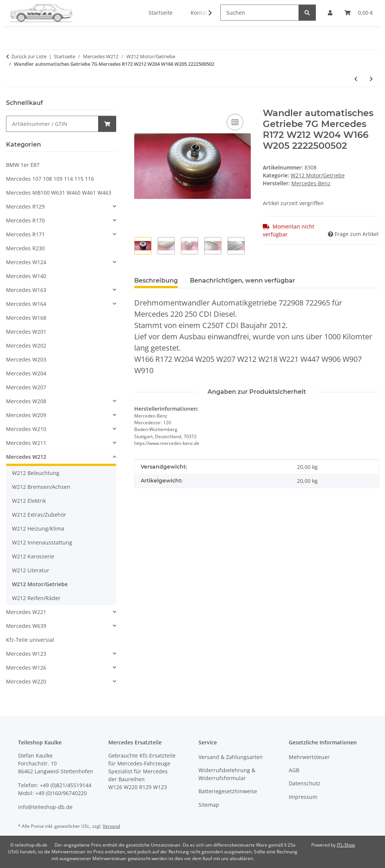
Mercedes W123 (26, 654)
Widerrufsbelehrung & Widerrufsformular (227, 774)
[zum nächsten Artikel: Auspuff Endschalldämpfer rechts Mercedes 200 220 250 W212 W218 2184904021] (371, 79)
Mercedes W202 (26, 346)
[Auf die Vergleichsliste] (235, 122)
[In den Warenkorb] (140, 104)
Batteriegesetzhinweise (228, 791)
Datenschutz (305, 783)
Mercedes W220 (26, 681)
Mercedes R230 (25, 248)
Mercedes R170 (25, 220)
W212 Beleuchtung (36, 473)
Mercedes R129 (25, 206)
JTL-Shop (346, 845)
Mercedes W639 (26, 626)
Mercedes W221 (26, 612)
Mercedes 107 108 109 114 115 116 (50, 179)
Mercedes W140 (26, 276)
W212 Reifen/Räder (36, 598)
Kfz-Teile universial (30, 640)
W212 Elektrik (29, 501)
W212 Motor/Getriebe (318, 175)
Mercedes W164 (26, 304)
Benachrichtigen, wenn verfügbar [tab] (243, 281)
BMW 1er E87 (23, 165)
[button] (205, 13)
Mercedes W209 (26, 415)
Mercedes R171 (25, 234)
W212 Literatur (31, 570)
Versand (111, 826)
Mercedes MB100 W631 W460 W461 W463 (59, 193)
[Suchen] (260, 13)
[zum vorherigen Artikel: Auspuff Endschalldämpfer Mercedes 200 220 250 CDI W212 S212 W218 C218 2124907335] (356, 79)
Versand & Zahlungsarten (231, 757)
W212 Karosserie (33, 556)
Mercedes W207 (26, 387)
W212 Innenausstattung (42, 542)
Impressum (303, 797)
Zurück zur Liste (29, 56)
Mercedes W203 (26, 359)
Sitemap (209, 805)
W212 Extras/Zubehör (39, 515)
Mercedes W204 (26, 373)
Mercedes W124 (26, 262)
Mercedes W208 (26, 401)
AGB (294, 770)
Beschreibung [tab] (156, 281)
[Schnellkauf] (52, 124)
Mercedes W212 (26, 457)
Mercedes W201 (26, 332)
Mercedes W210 (26, 429)
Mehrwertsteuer (309, 757)
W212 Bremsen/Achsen (41, 487)
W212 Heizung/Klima (38, 529)
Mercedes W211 (26, 443)
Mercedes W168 (26, 318)
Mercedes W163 (26, 290)
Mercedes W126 (26, 668)
